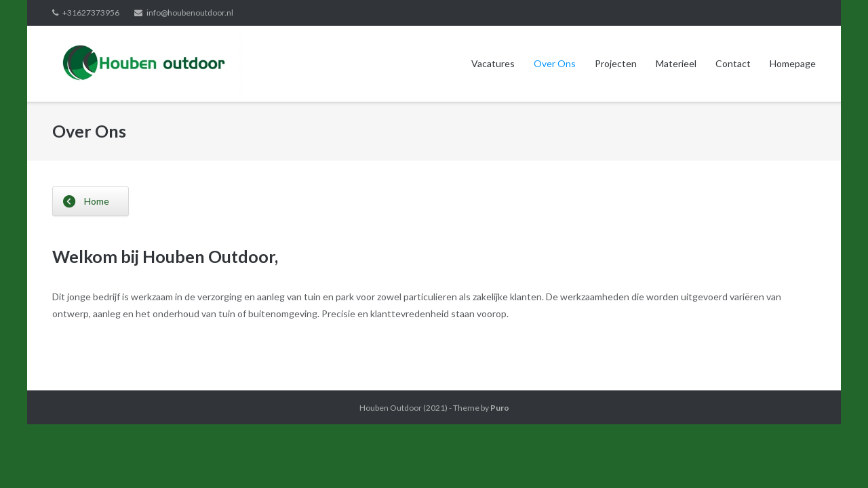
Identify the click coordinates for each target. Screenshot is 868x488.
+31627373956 (91, 13)
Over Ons (555, 63)
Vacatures (493, 63)
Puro (500, 408)
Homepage (793, 63)
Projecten (616, 63)
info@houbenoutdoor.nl (190, 13)
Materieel (676, 63)
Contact (733, 63)
